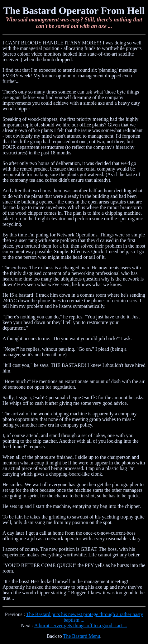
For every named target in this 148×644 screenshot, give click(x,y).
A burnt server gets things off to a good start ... (81, 626)
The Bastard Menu (81, 636)
